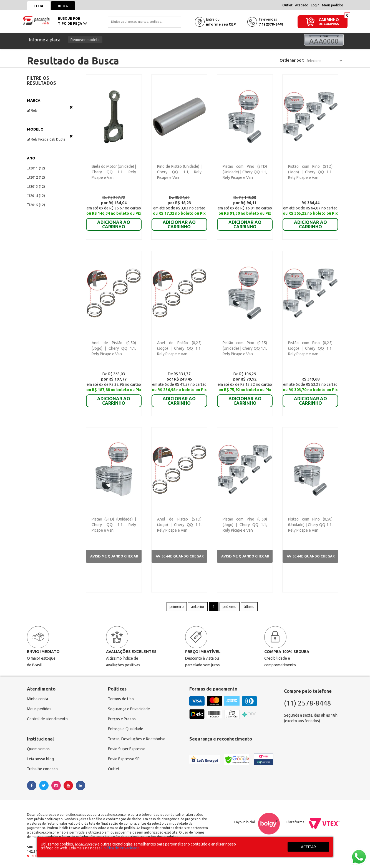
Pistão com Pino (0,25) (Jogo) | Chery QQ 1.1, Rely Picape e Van (310, 348)
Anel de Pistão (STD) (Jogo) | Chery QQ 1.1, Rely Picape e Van (179, 525)
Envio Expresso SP (124, 759)
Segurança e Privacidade (129, 709)
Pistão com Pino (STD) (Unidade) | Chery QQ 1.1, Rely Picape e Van (245, 172)
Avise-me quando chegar (114, 556)
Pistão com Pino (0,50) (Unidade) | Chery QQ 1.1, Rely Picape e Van (310, 525)
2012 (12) (36, 177)
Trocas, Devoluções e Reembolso (137, 739)
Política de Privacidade (120, 848)
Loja (39, 6)
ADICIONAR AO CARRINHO (114, 221)
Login (315, 5)
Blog (63, 6)
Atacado (302, 5)
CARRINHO (329, 20)
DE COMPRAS (329, 24)
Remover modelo (85, 40)
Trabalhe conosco (42, 769)
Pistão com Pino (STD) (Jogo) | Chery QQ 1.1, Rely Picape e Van (310, 172)
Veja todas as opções (71, 107)
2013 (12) (36, 187)
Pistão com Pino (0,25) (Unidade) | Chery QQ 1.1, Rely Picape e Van (245, 348)
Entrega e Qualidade (126, 729)
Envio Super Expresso (127, 749)
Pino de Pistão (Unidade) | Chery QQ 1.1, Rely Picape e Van (179, 172)
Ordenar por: (292, 60)
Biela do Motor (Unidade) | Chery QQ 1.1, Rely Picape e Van (114, 172)
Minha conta (37, 699)
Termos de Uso (121, 699)
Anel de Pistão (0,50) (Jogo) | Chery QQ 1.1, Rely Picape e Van (114, 348)
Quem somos (38, 749)
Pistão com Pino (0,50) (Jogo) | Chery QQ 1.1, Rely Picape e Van (245, 525)
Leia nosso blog (40, 759)
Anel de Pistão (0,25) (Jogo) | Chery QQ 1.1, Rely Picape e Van (179, 348)
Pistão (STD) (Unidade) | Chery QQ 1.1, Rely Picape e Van (114, 525)
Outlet (287, 5)
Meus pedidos (333, 5)
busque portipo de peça (73, 21)
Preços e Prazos (122, 719)
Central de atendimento (47, 719)
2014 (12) (36, 196)
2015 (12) (36, 205)
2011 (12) (36, 168)
